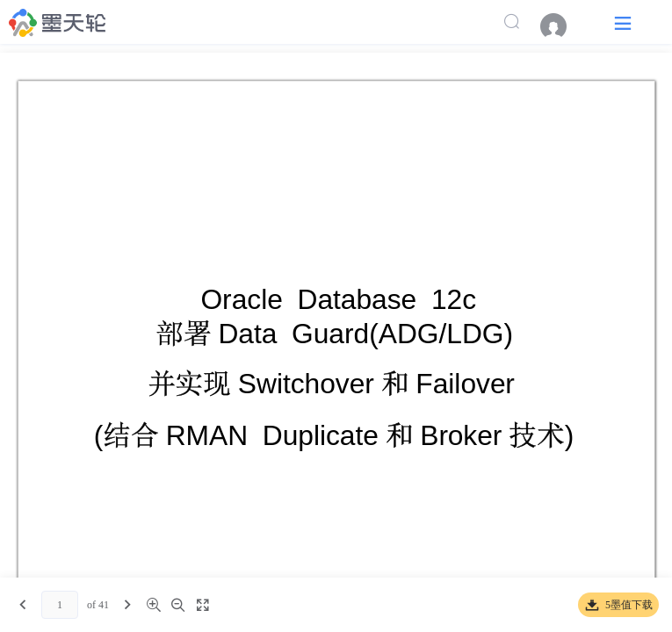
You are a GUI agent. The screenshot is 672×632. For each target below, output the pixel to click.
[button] (623, 22)
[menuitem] (562, 26)
